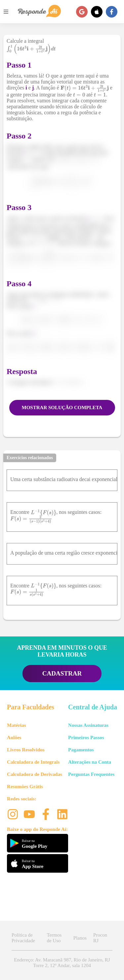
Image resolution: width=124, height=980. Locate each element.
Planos (80, 938)
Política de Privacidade (23, 938)
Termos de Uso (54, 938)
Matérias (16, 725)
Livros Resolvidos (26, 750)
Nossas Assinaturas (88, 725)
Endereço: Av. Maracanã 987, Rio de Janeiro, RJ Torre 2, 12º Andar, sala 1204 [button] (62, 963)
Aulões (14, 737)
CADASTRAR (62, 673)
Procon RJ (100, 938)
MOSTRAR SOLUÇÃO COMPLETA (62, 408)
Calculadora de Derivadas (35, 774)
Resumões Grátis (25, 787)
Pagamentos (81, 750)
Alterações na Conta (90, 762)
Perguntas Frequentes (91, 774)
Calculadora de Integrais (33, 762)
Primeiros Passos (86, 737)
